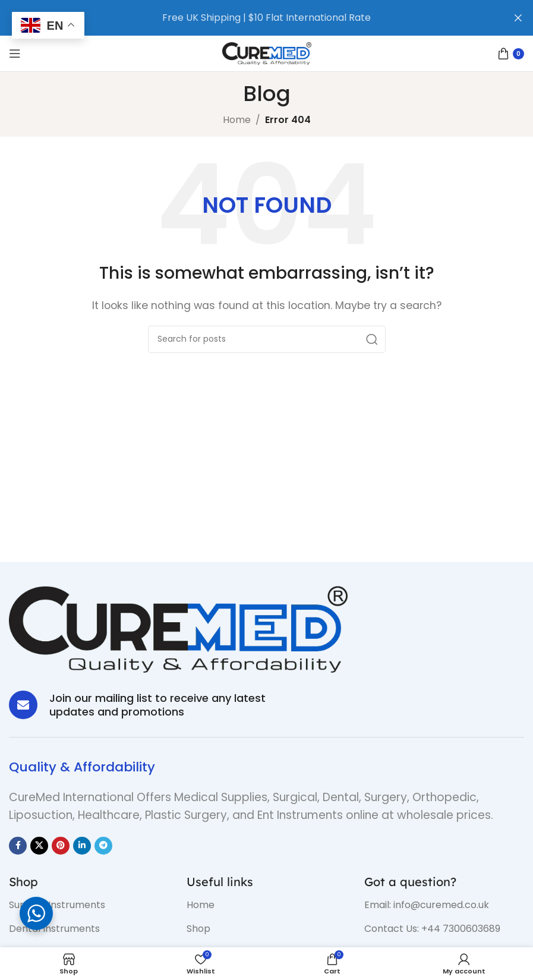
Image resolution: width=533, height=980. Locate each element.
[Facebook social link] (18, 846)
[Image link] (178, 628)
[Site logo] (267, 53)
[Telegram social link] (103, 846)
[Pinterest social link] (61, 846)
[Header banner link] (249, 18)
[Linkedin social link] (82, 846)
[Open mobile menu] (15, 53)
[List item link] (89, 905)
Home (237, 120)
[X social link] (39, 846)
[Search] (267, 339)
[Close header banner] (518, 18)
